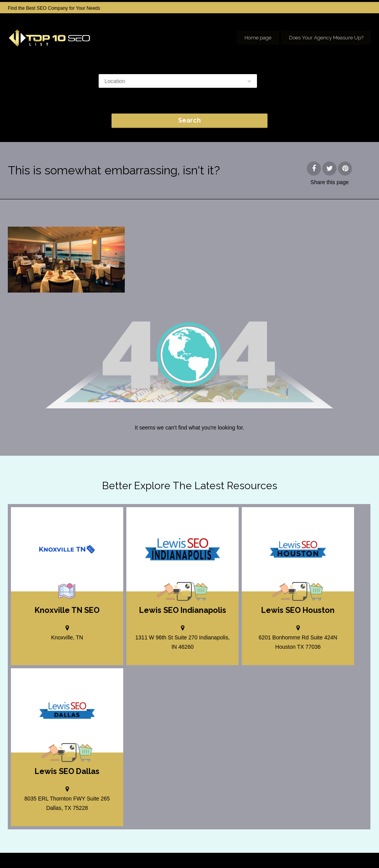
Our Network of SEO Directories (338, 856)
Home (217, 848)
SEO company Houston (310, 848)
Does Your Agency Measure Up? (326, 38)
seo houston (359, 848)
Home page (258, 38)
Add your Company (255, 848)
